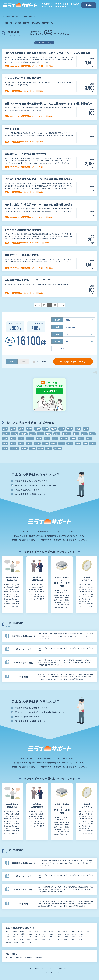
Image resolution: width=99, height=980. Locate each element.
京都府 (22, 937)
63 (44, 305)
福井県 (45, 934)
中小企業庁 (19, 958)
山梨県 (52, 934)
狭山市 (21, 443)
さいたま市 (66, 434)
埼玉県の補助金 (16, 17)
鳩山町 (40, 448)
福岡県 (44, 940)
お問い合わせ (62, 968)
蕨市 (85, 443)
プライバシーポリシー (49, 968)
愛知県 (81, 934)
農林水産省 (38, 958)
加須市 (54, 429)
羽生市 (62, 443)
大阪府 (29, 937)
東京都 (8, 934)
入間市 (37, 429)
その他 (29, 942)
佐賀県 (51, 940)
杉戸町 (55, 439)
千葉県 (87, 931)
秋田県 (37, 931)
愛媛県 (29, 940)
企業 (12, 361)
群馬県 (73, 931)
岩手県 (22, 931)
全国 (23, 942)
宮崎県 (80, 940)
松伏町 (73, 439)
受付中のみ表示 (41, 362)
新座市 (13, 439)
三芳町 (5, 429)
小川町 (15, 434)
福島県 (51, 931)
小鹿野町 (23, 434)
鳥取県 (59, 937)
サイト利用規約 (34, 968)
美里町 (54, 443)
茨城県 (58, 931)
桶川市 (81, 439)
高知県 (37, 940)
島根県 (67, 937)
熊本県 (65, 940)
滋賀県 (15, 937)
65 (55, 305)
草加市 (70, 443)
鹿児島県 (8, 942)
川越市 (57, 434)
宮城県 (29, 931)
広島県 (81, 937)
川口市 (40, 434)
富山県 (31, 934)
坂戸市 (86, 429)
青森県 (15, 931)
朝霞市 (39, 439)
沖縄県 (16, 942)
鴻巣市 (49, 448)
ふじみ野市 (15, 448)
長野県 (59, 934)
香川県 (22, 940)
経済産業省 (9, 958)
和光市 (78, 429)
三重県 (8, 937)
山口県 (8, 940)
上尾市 (21, 429)
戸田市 (92, 434)
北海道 (8, 931)
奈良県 (44, 937)
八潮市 (45, 429)
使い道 (57, 341)
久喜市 (29, 429)
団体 (23, 362)
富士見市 (6, 434)
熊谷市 (13, 443)
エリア (57, 320)
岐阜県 (67, 934)
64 (49, 305)
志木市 (84, 434)
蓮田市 (78, 443)
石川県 (38, 934)
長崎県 (58, 940)
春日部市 (30, 439)
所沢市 (5, 439)
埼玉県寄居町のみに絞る (44, 43)
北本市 (62, 429)
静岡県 (74, 934)
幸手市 (76, 434)
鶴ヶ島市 (58, 448)
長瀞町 (24, 448)
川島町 (49, 434)
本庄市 (47, 439)
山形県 (44, 931)
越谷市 (5, 448)
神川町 (37, 443)
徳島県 (15, 940)
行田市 (92, 443)
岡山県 (74, 937)
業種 (57, 334)
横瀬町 (89, 439)
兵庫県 (37, 937)
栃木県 (65, 931)
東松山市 (64, 439)
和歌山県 (52, 937)
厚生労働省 (29, 958)
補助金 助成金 (6, 17)
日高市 (21, 439)
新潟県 (23, 934)
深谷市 (5, 443)
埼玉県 (80, 931)
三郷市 (13, 429)
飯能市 (32, 448)
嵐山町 (32, 434)
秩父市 (45, 443)
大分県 (73, 940)
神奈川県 (16, 934)
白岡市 (29, 443)
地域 (57, 327)
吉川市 (70, 429)
